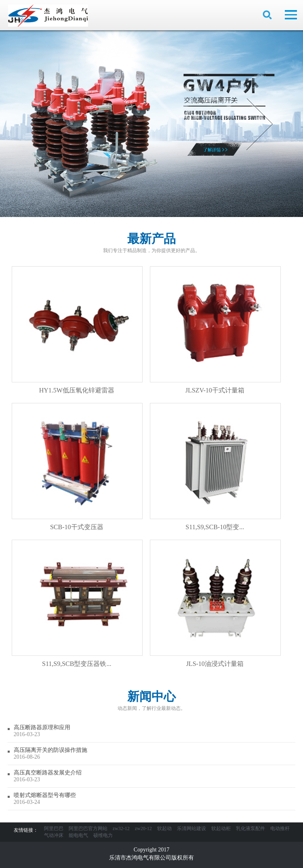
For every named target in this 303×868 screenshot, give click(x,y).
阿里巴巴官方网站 (88, 828)
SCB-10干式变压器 (77, 467)
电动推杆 (280, 828)
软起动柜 (221, 828)
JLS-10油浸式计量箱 (215, 603)
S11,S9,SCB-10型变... (215, 467)
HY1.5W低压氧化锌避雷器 (77, 330)
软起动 (164, 828)
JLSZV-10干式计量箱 (215, 330)
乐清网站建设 (191, 828)
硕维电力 (103, 835)
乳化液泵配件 (250, 828)
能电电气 (78, 835)
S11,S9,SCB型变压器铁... (77, 603)
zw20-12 (143, 828)
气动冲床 (54, 835)
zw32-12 (121, 828)
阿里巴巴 (54, 828)
